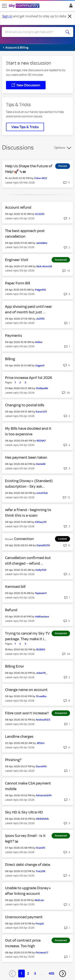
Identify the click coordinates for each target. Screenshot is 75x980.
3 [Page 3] (35, 973)
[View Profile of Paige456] (40, 290)
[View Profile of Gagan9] (40, 365)
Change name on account (26, 690)
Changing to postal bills (25, 405)
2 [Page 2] (28, 973)
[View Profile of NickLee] (39, 900)
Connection (24, 539)
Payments (13, 335)
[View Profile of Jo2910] (40, 319)
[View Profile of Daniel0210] (43, 545)
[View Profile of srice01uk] (42, 493)
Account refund (18, 207)
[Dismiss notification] (70, 16)
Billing (10, 359)
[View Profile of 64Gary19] (41, 522)
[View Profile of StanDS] (41, 848)
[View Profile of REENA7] (41, 441)
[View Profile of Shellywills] (42, 388)
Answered (61, 260)
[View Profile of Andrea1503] (43, 720)
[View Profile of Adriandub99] (44, 795)
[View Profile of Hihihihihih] (42, 819)
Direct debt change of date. (28, 865)
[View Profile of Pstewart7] (42, 953)
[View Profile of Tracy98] (40, 871)
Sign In (70, 7)
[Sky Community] (25, 6)
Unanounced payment (24, 917)
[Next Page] (63, 974)
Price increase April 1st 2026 (28, 378)
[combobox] (34, 32)
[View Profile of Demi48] (41, 464)
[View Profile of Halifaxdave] (42, 617)
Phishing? (13, 760)
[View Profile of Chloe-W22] (40, 178)
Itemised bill (15, 587)
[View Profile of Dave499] (41, 766)
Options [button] (60, 148)
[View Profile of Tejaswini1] (41, 593)
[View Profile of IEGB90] (41, 650)
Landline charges (19, 736)
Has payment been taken (26, 457)
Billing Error (14, 666)
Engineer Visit (17, 260)
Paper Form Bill (17, 283)
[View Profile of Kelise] (39, 342)
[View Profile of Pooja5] (40, 924)
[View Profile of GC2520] (40, 214)
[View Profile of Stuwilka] (41, 696)
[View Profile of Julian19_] (41, 673)
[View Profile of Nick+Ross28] (44, 266)
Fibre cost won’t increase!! (27, 713)
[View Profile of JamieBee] (42, 243)
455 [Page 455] (51, 973)
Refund (11, 610)
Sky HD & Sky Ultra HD (24, 812)
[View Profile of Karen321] (41, 412)
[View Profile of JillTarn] (40, 743)
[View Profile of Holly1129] (41, 570)
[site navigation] (4, 6)
